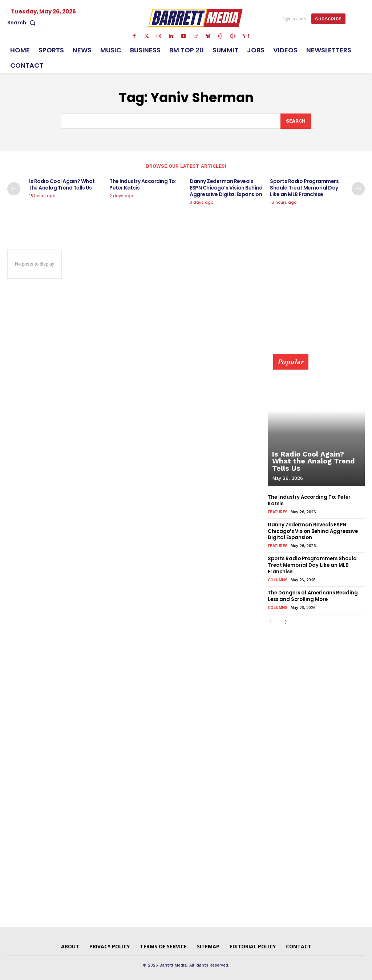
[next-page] (358, 189)
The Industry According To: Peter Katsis (143, 184)
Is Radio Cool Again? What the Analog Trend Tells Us (62, 184)
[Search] (296, 121)
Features (278, 512)
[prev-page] (14, 189)
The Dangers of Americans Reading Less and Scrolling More (313, 594)
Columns (278, 578)
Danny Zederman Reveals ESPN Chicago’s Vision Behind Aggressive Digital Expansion (226, 188)
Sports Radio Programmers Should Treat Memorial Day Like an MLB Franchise (304, 188)
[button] (23, 23)
